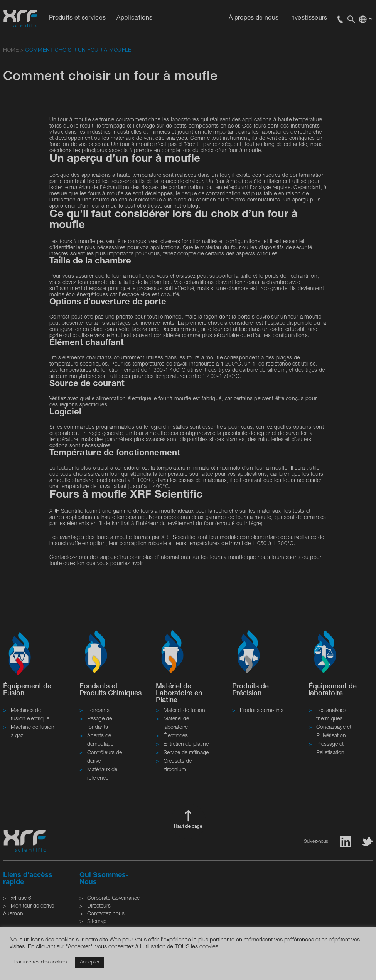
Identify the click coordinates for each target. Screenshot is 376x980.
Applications (134, 18)
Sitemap (97, 922)
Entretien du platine (186, 745)
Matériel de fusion (184, 711)
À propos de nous (254, 18)
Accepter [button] (90, 962)
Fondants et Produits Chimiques (110, 690)
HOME (11, 50)
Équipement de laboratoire (333, 690)
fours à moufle (158, 512)
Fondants (98, 711)
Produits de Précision (250, 690)
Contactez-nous (106, 914)
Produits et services (77, 18)
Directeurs (99, 906)
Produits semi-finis (262, 711)
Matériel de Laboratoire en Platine (179, 694)
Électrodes (176, 736)
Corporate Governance (113, 899)
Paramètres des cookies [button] (40, 962)
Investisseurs (308, 18)
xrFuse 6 (21, 899)
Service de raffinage (186, 753)
